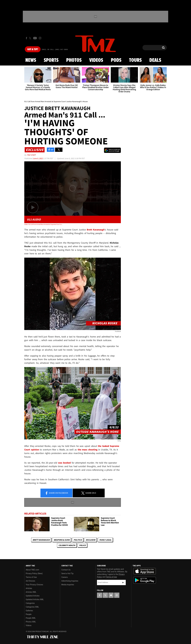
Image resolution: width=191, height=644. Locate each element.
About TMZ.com (32, 570)
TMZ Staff (31, 155)
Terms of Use (31, 577)
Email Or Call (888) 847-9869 (55, 50)
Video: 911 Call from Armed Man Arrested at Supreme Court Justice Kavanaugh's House (44, 224)
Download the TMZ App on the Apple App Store (145, 571)
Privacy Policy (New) (34, 573)
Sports (51, 60)
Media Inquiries (68, 585)
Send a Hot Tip (67, 573)
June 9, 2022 (38, 158)
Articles (29, 588)
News (31, 60)
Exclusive (91, 540)
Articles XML (31, 592)
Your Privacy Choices (34, 585)
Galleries (29, 611)
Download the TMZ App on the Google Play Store (145, 580)
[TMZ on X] (30, 38)
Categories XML (32, 607)
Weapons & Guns (62, 540)
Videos (96, 60)
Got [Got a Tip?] (33, 49)
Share (57, 493)
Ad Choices (30, 581)
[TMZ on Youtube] (35, 38)
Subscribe (123, 582)
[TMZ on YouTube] (111, 595)
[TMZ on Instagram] (40, 38)
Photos (74, 60)
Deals (155, 60)
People (29, 614)
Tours (135, 60)
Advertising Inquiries (70, 581)
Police (82, 545)
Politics (78, 540)
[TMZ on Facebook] (26, 38)
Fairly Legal (105, 540)
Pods (116, 60)
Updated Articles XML (35, 599)
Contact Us (66, 570)
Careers (65, 577)
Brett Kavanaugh (41, 540)
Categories (30, 603)
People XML (31, 618)
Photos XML (31, 622)
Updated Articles (33, 596)
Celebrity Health (67, 545)
